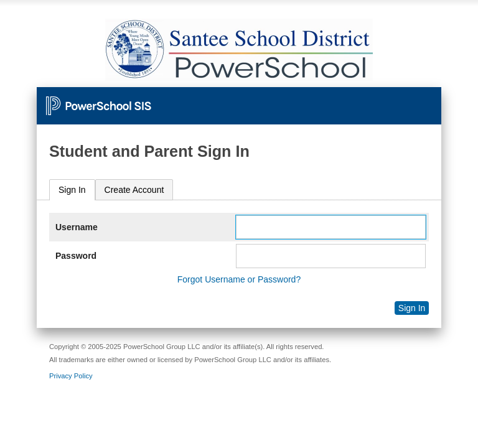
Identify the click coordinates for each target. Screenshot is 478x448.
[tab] (72, 190)
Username (77, 227)
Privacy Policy (71, 376)
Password (76, 256)
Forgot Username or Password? (239, 279)
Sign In (72, 190)
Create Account (134, 190)
